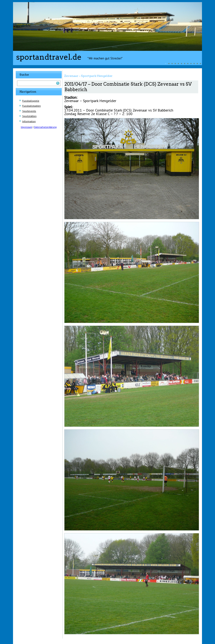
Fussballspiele (31, 101)
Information (29, 121)
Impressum (26, 127)
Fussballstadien (31, 106)
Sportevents (29, 111)
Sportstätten (29, 116)
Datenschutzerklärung (45, 127)
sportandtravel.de (49, 57)
